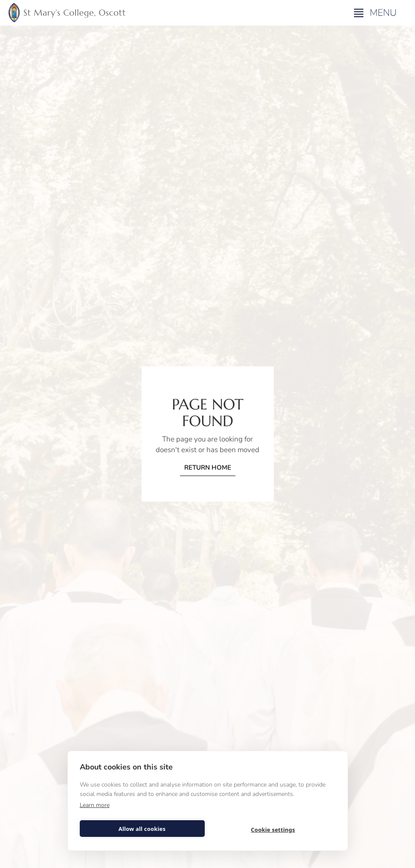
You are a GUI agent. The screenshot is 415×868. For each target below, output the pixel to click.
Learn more (95, 805)
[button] (376, 13)
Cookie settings (273, 830)
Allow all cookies (142, 829)
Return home (208, 467)
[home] (67, 13)
